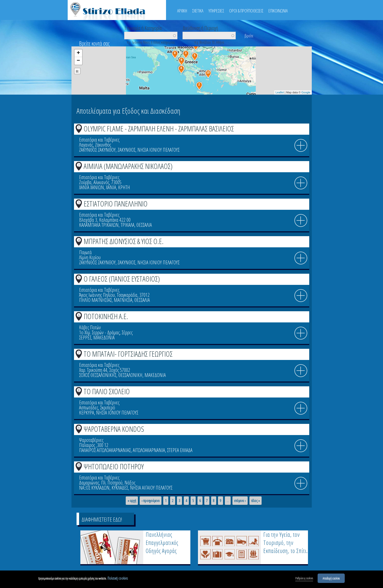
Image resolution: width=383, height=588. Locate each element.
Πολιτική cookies (118, 578)
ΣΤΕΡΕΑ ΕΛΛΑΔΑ (180, 450)
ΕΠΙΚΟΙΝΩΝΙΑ (278, 11)
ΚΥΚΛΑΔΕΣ (120, 488)
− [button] (78, 61)
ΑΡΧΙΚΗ (182, 11)
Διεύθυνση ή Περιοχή (200, 28)
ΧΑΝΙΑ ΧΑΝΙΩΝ (92, 187)
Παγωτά (85, 252)
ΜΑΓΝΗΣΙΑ (123, 300)
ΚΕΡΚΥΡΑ (87, 413)
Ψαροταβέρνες (91, 440)
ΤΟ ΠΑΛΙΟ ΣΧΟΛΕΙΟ (107, 391)
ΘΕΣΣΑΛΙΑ (144, 225)
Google (306, 92)
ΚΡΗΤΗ (124, 187)
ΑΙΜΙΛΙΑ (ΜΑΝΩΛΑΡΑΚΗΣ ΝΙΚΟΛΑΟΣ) (128, 166)
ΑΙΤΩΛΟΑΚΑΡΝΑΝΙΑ (149, 450)
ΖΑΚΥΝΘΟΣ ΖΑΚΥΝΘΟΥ (97, 150)
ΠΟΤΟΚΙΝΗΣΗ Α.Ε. (106, 316)
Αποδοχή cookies (331, 578)
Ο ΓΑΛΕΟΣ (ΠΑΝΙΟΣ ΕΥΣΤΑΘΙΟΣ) (122, 279)
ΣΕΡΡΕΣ (85, 338)
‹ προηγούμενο (151, 501)
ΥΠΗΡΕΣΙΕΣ (216, 11)
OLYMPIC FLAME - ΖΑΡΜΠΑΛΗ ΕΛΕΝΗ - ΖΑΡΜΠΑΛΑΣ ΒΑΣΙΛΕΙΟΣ (159, 128)
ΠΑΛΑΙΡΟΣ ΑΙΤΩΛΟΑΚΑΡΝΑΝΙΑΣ (105, 450)
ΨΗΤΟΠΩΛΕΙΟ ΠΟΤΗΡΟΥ (114, 466)
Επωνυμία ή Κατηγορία (143, 28)
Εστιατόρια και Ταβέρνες (99, 140)
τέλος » (256, 501)
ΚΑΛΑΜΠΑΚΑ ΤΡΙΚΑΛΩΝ (99, 225)
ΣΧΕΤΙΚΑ (198, 11)
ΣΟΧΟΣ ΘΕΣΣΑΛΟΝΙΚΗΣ (98, 375)
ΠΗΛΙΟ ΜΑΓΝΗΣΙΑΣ (95, 300)
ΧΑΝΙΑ (111, 187)
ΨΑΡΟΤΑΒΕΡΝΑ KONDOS (114, 429)
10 (79, 465)
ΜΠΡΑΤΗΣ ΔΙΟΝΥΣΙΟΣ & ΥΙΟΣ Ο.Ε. (124, 241)
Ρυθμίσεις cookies (304, 578)
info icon (301, 146)
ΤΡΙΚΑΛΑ (127, 225)
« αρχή (132, 501)
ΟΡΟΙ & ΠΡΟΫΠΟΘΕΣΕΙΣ (246, 11)
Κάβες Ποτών (90, 327)
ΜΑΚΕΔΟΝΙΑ (104, 338)
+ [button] (78, 53)
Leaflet (280, 92)
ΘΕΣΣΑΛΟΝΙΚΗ (130, 375)
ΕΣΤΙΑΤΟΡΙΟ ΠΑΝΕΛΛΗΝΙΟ (116, 204)
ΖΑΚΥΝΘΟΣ (126, 150)
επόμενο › (240, 501)
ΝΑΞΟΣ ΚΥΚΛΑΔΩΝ (94, 488)
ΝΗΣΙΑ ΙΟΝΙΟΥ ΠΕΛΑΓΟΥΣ (158, 150)
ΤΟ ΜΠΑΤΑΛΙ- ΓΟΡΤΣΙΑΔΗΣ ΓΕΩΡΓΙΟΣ (128, 354)
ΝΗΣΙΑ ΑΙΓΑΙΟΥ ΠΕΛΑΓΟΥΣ (151, 488)
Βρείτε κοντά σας (94, 43)
